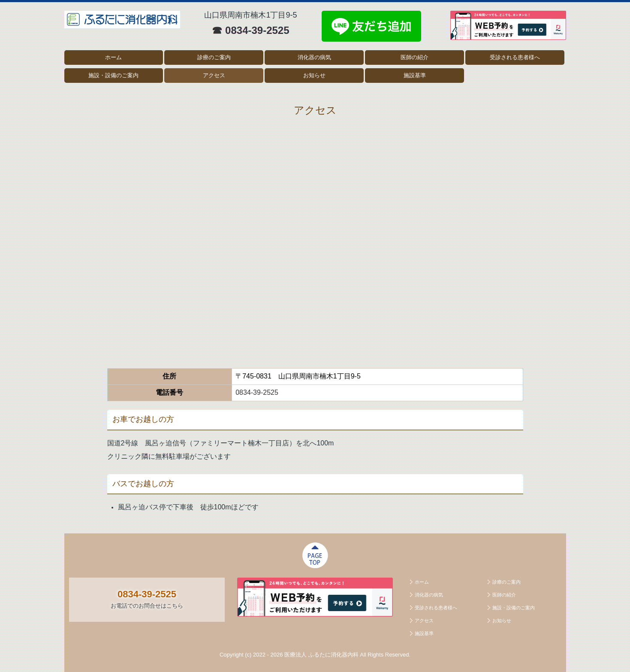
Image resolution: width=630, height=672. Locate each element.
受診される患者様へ (515, 57)
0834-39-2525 (257, 392)
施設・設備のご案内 (113, 75)
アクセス (214, 75)
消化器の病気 (314, 57)
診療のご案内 (214, 57)
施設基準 (415, 75)
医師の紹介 (414, 57)
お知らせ (314, 75)
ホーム (113, 57)
